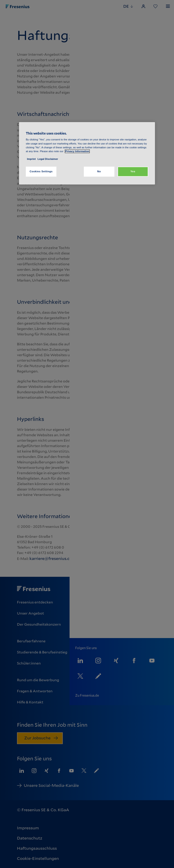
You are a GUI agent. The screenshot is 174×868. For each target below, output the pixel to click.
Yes (133, 171)
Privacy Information (77, 151)
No (99, 171)
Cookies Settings (41, 171)
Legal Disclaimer (48, 159)
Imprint (31, 159)
